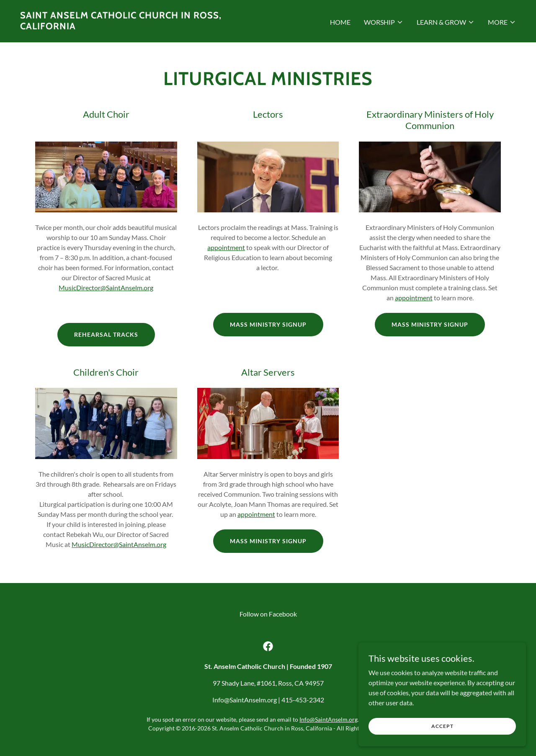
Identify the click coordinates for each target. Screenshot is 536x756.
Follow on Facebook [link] (268, 614)
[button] (384, 22)
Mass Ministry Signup (268, 324)
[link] (141, 27)
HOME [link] (340, 22)
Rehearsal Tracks (106, 334)
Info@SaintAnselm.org (329, 719)
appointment (226, 247)
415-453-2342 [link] (303, 700)
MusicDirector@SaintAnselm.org (106, 288)
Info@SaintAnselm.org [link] (245, 700)
